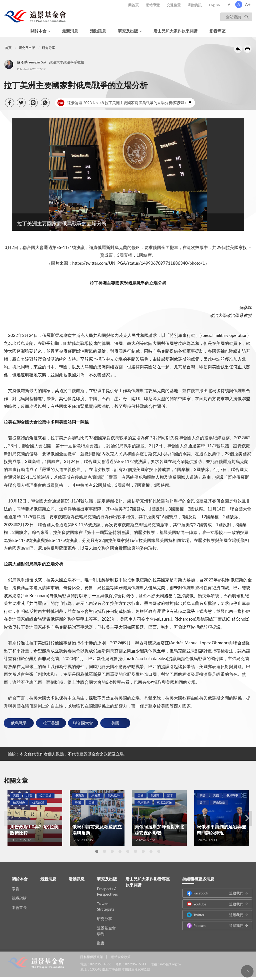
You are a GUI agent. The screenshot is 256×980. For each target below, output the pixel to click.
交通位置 (174, 5)
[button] (9, 103)
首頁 (8, 48)
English (214, 5)
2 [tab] (104, 851)
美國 (115, 723)
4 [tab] (120, 851)
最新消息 (70, 31)
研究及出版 (128, 31)
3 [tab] (112, 851)
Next (247, 818)
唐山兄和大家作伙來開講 (175, 31)
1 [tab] (97, 851)
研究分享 (48, 48)
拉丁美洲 (51, 723)
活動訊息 (98, 31)
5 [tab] (128, 851)
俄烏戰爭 (19, 723)
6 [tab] (135, 851)
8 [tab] (151, 851)
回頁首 (247, 971)
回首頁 (133, 5)
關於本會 (38, 31)
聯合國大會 (83, 723)
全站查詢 (233, 17)
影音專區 (217, 31)
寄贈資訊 (195, 5)
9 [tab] (159, 851)
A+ (248, 4)
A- (230, 4)
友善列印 (247, 49)
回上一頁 (238, 49)
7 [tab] (143, 851)
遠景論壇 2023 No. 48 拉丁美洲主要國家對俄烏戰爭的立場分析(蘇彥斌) (121, 103)
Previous (9, 818)
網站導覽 (153, 5)
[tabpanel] (35, 818)
